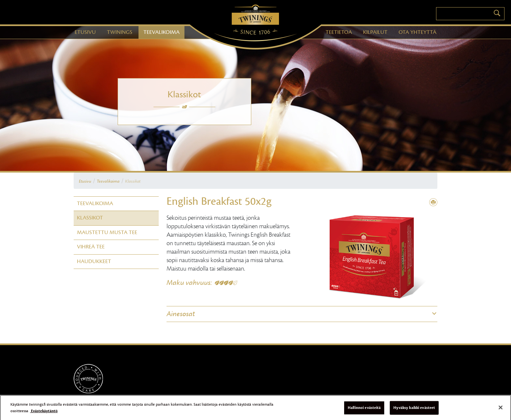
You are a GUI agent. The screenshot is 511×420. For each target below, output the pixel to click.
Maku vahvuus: (189, 283)
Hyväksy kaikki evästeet (414, 410)
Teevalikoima (108, 181)
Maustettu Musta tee (107, 232)
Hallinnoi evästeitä (364, 410)
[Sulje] (501, 410)
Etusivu (85, 181)
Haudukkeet (94, 261)
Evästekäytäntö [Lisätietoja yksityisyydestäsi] (44, 413)
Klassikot (133, 181)
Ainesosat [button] (181, 314)
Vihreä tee (91, 247)
